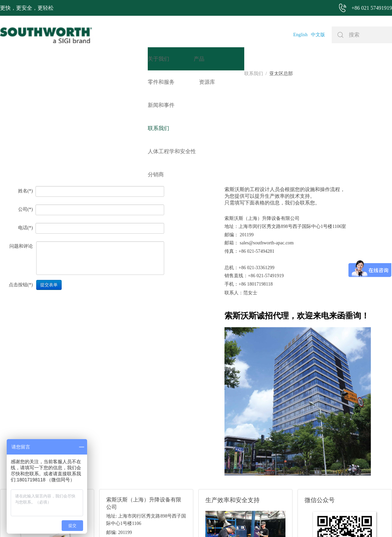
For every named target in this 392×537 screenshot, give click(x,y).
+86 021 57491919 (107, 522)
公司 (23, 107)
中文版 (318, 35)
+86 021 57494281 (157, 522)
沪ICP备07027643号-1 (222, 522)
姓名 (23, 89)
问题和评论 (21, 144)
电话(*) (25, 126)
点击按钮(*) (21, 183)
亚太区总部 (37, 74)
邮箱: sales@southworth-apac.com (139, 439)
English (300, 35)
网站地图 (188, 522)
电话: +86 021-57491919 (130, 447)
